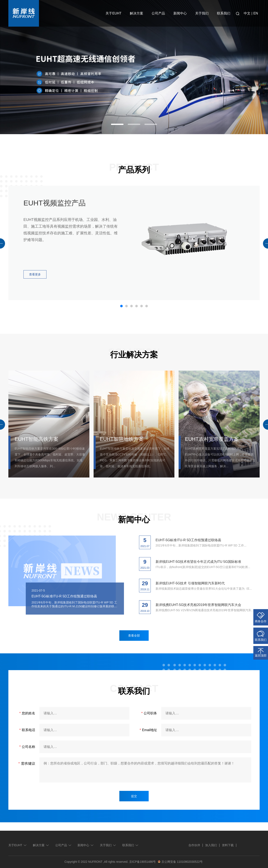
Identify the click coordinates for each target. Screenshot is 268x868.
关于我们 (202, 13)
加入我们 (211, 845)
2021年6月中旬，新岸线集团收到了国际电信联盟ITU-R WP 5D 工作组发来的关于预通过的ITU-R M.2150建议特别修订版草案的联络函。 (74, 605)
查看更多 (35, 274)
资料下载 (228, 845)
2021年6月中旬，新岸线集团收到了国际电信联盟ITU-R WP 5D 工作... (201, 545)
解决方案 (137, 13)
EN (256, 13)
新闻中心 (180, 13)
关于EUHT (113, 13)
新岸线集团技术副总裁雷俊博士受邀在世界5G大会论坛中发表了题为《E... (204, 589)
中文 (247, 13)
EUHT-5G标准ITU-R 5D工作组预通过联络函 (64, 596)
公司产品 (158, 13)
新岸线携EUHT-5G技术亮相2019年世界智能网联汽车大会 (198, 605)
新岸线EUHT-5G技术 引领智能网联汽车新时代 (190, 583)
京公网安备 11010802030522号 (180, 862)
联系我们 (224, 13)
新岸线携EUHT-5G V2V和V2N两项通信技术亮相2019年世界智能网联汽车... (205, 610)
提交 (134, 796)
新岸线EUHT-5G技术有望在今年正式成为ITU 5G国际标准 (198, 562)
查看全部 (134, 636)
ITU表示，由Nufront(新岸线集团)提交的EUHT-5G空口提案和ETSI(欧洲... (203, 567)
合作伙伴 (194, 845)
